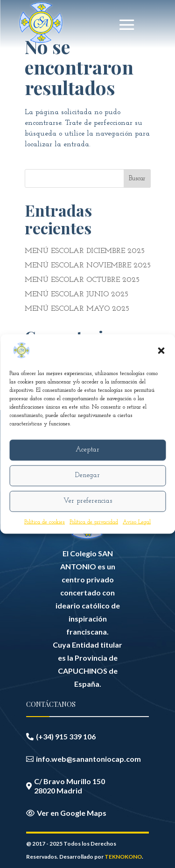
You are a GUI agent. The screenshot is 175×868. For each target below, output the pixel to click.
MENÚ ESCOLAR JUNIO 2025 (77, 294)
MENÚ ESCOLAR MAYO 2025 (77, 309)
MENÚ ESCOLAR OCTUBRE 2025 (82, 280)
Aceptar (87, 450)
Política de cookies (45, 522)
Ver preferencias (88, 501)
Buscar (137, 179)
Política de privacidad (94, 522)
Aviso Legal (137, 522)
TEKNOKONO (123, 857)
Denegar (87, 475)
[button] (161, 350)
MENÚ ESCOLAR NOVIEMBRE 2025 (88, 266)
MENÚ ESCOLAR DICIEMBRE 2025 (85, 251)
